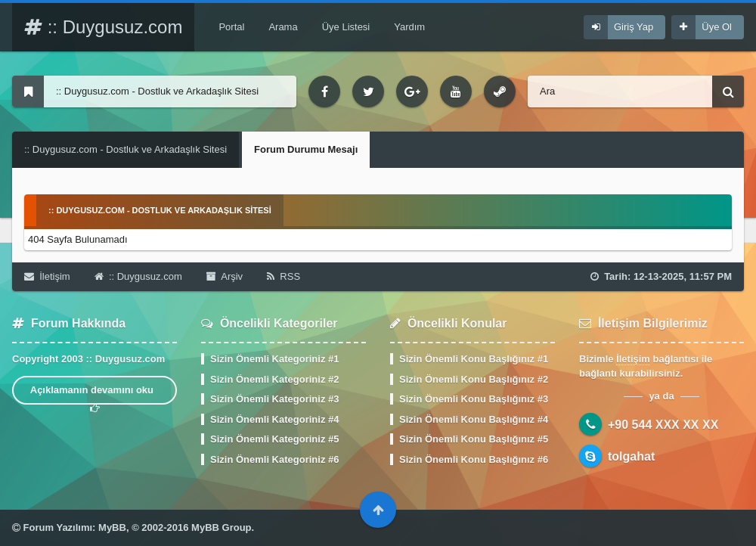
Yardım (409, 27)
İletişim (47, 276)
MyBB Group (221, 527)
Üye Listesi (346, 27)
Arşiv (225, 276)
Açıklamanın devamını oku (95, 394)
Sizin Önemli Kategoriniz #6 (274, 459)
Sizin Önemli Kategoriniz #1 (274, 359)
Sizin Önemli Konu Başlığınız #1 (474, 359)
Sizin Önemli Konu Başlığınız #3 (474, 399)
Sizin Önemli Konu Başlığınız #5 (474, 439)
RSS (283, 276)
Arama (283, 27)
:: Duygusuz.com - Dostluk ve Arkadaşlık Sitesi (125, 149)
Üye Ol (717, 27)
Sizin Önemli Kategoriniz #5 (274, 439)
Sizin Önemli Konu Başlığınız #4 (474, 419)
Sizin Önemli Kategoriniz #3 (274, 399)
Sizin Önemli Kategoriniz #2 (274, 379)
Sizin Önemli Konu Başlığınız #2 (474, 379)
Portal (231, 27)
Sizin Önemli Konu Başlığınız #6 (474, 459)
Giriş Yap (634, 27)
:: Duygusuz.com (103, 27)
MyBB (112, 527)
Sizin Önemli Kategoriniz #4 (274, 419)
